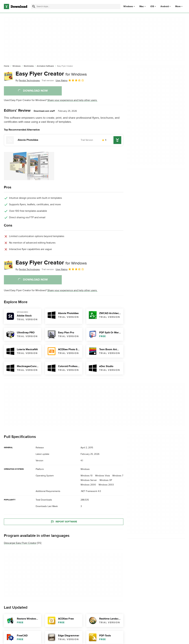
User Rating (70, 80)
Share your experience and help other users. (72, 100)
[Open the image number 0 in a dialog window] (29, 166)
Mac (142, 6)
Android (165, 6)
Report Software (64, 522)
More (179, 6)
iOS (152, 6)
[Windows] (17, 66)
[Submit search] (34, 6)
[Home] (7, 66)
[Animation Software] (45, 66)
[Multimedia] (29, 66)
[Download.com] (16, 6)
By (28, 80)
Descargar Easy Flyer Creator (20, 543)
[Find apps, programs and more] (76, 6)
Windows (128, 6)
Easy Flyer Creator (51, 74)
